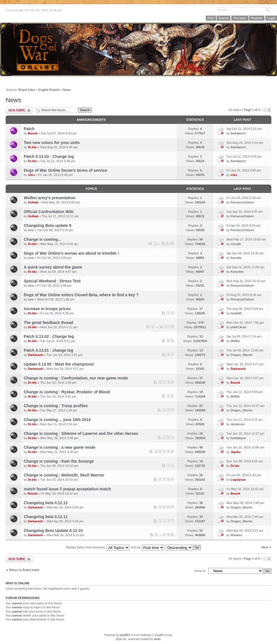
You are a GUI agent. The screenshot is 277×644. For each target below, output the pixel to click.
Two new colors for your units (52, 143)
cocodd (236, 244)
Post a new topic (19, 110)
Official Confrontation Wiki (49, 212)
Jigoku (236, 452)
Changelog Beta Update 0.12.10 (53, 531)
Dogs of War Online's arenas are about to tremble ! (71, 253)
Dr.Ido (32, 147)
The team (240, 18)
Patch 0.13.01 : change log (48, 350)
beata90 (236, 313)
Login (271, 18)
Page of (252, 110)
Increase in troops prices (47, 309)
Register (257, 18)
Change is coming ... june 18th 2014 (57, 420)
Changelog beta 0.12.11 (46, 517)
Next (265, 547)
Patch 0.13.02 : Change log (49, 336)
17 (166, 327)
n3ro (31, 175)
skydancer (238, 424)
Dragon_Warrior (242, 355)
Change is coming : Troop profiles (56, 406)
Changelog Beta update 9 (47, 226)
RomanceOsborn (242, 202)
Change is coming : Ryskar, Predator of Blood (67, 392)
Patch (29, 129)
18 (172, 327)
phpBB (124, 635)
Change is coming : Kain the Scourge (59, 461)
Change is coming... (42, 239)
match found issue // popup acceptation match (67, 489)
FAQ (211, 18)
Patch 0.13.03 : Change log (49, 156)
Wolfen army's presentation (50, 198)
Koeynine (237, 272)
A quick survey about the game (53, 267)
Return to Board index (24, 570)
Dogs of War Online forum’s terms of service (65, 170)
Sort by (148, 547)
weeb (157, 639)
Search (223, 18)
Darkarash (36, 355)
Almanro (236, 535)
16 (161, 327)
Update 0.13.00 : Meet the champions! (59, 364)
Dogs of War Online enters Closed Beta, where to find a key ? (81, 295)
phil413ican (239, 327)
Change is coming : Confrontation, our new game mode (76, 378)
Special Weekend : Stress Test (52, 281)
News (67, 90)
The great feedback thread (48, 323)
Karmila (236, 258)
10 (172, 243)
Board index (27, 90)
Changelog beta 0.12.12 (46, 503)
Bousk (33, 133)
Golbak (33, 202)
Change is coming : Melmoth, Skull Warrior (64, 475)
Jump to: (200, 571)
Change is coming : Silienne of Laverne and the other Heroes (81, 433)
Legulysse (238, 480)
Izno (31, 230)
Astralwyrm (238, 133)
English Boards (49, 90)
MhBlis (235, 341)
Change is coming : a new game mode (60, 447)
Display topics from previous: (98, 547)
